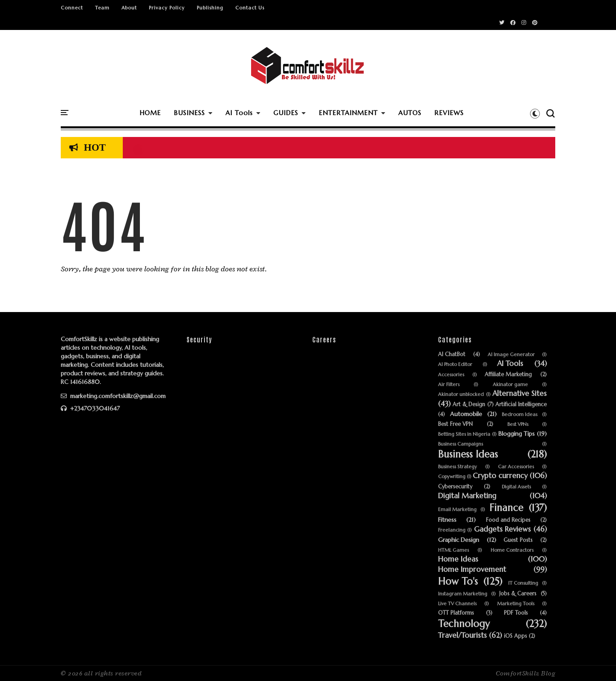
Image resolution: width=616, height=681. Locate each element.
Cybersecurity (455, 487)
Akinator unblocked (461, 394)
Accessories (451, 375)
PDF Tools (516, 613)
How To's (458, 581)
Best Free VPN (455, 424)
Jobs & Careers (518, 594)
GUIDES (286, 113)
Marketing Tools (516, 604)
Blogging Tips (517, 434)
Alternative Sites (520, 394)
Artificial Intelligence (521, 405)
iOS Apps (515, 636)
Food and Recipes (508, 520)
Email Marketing (457, 510)
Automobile (466, 414)
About (129, 8)
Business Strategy (458, 467)
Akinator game (510, 385)
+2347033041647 (90, 408)
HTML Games (453, 550)
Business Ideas (468, 454)
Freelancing (452, 530)
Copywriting (452, 477)
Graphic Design (459, 540)
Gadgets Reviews (502, 529)
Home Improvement (472, 570)
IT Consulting (523, 583)
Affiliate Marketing (508, 375)
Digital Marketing (467, 496)
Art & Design (469, 405)
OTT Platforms (456, 613)
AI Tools (239, 113)
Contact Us (250, 8)
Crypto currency (500, 476)
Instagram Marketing (463, 594)
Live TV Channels (457, 604)
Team (102, 8)
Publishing (210, 8)
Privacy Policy (167, 8)
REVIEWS (449, 113)
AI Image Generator (511, 355)
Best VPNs (518, 424)
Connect (72, 8)
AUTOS (410, 113)
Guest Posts (518, 540)
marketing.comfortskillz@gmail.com (113, 396)
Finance (506, 508)
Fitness (447, 520)
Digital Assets (516, 487)
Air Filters (449, 385)
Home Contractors (512, 550)
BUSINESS (189, 113)
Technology (464, 624)
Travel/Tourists (462, 636)
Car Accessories (516, 467)
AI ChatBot (452, 355)
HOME (150, 113)
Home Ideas (458, 559)
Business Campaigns (461, 444)
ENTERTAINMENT (348, 113)
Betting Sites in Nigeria (464, 434)
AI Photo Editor (455, 364)
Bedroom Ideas (520, 415)
